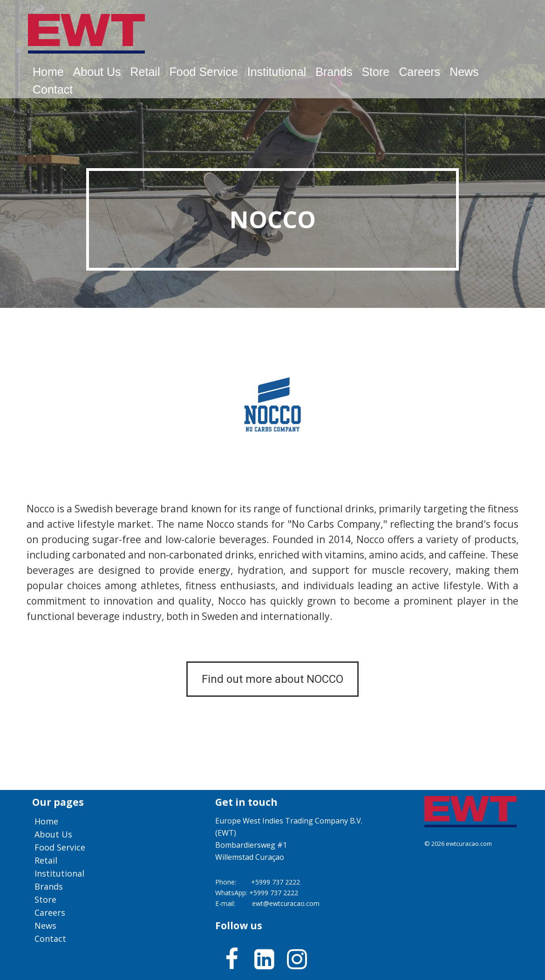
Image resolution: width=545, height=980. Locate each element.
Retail (145, 72)
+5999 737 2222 (276, 882)
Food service (203, 72)
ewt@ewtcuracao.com (286, 903)
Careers (419, 72)
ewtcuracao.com (469, 844)
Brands (334, 72)
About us (97, 72)
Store (375, 72)
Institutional (277, 72)
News (464, 72)
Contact (53, 89)
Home (48, 72)
